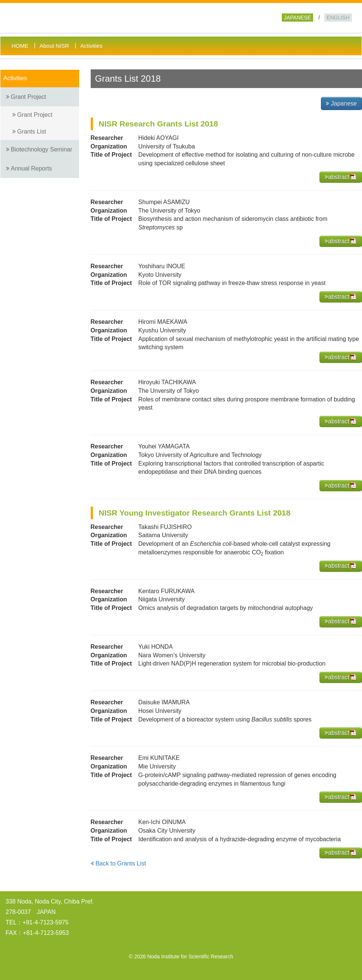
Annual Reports (31, 168)
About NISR (54, 46)
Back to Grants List (118, 863)
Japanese (341, 104)
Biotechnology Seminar (42, 149)
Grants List (32, 131)
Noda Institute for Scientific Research (121, 18)
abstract (337, 177)
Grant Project (28, 97)
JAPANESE (297, 18)
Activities (91, 46)
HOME (20, 46)
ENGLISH (338, 18)
